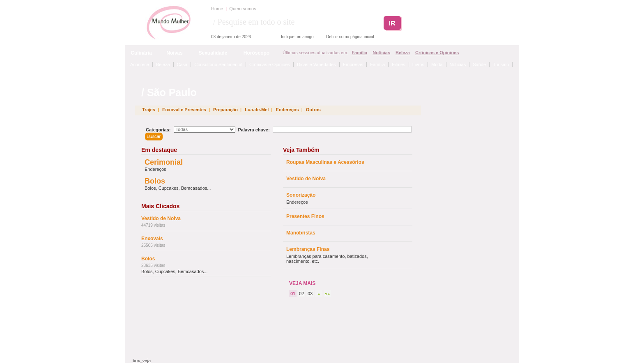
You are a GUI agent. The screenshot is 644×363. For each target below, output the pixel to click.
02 (301, 294)
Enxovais (152, 239)
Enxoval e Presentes (184, 110)
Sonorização (301, 195)
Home (217, 9)
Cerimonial (164, 162)
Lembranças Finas (308, 249)
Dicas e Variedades (316, 64)
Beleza (403, 53)
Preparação (225, 110)
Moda (437, 64)
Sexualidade (213, 53)
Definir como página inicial (350, 37)
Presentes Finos (305, 216)
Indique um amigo (297, 37)
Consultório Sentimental (218, 64)
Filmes (398, 64)
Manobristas (301, 233)
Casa (182, 64)
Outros (313, 110)
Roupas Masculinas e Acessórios (325, 162)
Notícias (381, 53)
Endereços (287, 110)
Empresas (353, 64)
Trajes (149, 110)
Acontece (140, 64)
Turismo (501, 64)
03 (310, 294)
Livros (418, 64)
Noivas (174, 53)
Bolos (155, 181)
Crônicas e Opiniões (437, 53)
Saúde (479, 64)
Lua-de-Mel (257, 110)
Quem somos (243, 9)
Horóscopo (256, 53)
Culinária (141, 53)
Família (359, 53)
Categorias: (158, 130)
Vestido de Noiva (161, 218)
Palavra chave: (254, 130)
